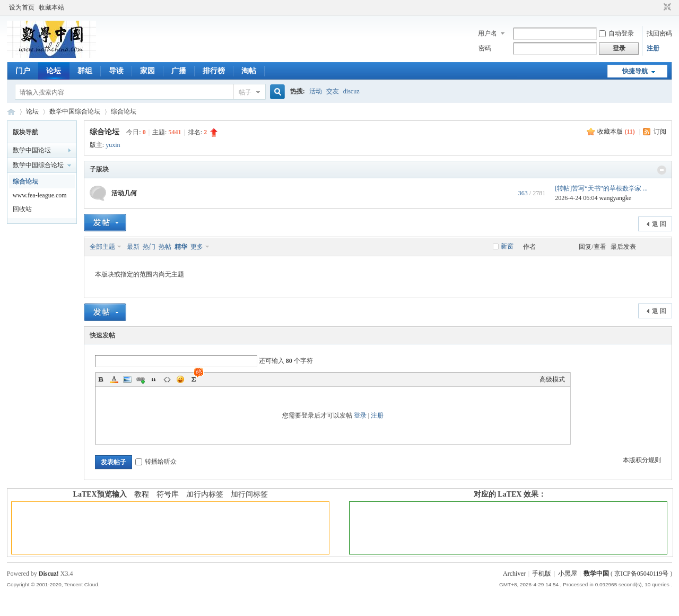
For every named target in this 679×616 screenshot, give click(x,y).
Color (114, 379)
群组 (85, 71)
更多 (197, 247)
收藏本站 (51, 7)
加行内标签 (205, 494)
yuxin (113, 145)
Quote (154, 379)
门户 (23, 71)
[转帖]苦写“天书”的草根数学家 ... (601, 188)
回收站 (22, 209)
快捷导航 (635, 71)
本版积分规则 (642, 460)
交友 (333, 91)
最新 (133, 247)
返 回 (659, 224)
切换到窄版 (666, 7)
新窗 (507, 246)
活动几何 (124, 193)
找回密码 (659, 33)
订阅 (660, 132)
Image (127, 379)
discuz (351, 91)
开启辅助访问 (657, 7)
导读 (116, 71)
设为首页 (22, 7)
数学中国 (11, 112)
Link (141, 379)
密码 (485, 48)
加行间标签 (249, 494)
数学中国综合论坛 (75, 111)
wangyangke (616, 198)
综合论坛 (124, 111)
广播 (179, 71)
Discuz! (49, 574)
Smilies (180, 379)
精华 (181, 247)
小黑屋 (568, 574)
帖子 (245, 92)
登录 (360, 415)
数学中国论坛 (32, 150)
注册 (653, 48)
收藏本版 (616, 132)
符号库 (168, 494)
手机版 (542, 574)
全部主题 (102, 247)
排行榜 (214, 71)
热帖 (165, 247)
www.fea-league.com (40, 195)
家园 (147, 71)
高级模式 (552, 379)
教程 (142, 494)
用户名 (488, 33)
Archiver (514, 574)
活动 (316, 91)
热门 (149, 247)
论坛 (54, 71)
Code (167, 379)
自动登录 (616, 33)
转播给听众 (156, 462)
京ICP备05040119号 (641, 574)
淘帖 (249, 71)
